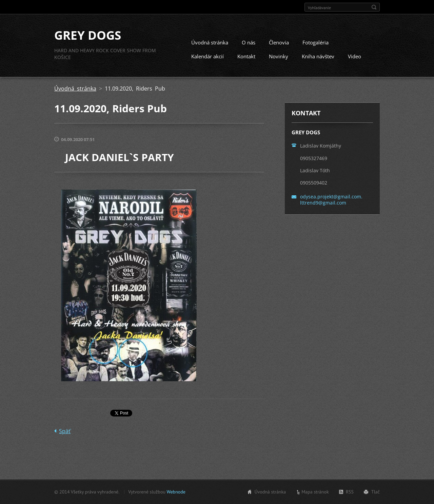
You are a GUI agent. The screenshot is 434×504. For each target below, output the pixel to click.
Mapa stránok (315, 492)
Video (354, 57)
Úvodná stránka (210, 43)
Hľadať (374, 7)
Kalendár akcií (208, 57)
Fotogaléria (315, 43)
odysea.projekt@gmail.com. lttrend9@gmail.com (331, 200)
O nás (249, 43)
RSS (350, 492)
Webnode (176, 492)
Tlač (376, 492)
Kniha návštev (318, 57)
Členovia (279, 43)
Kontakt (246, 57)
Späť (65, 431)
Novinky (279, 57)
